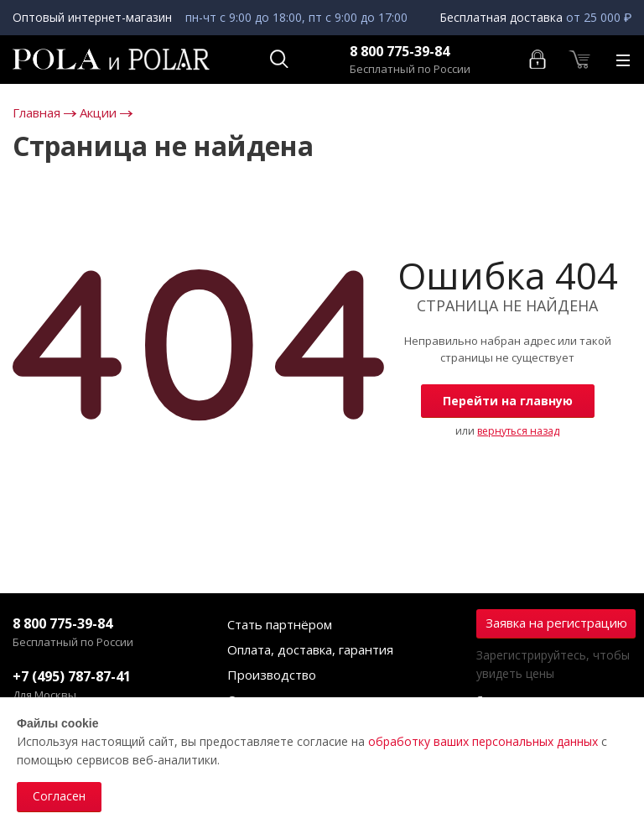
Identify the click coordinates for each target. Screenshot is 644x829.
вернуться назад (518, 431)
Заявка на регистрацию (556, 623)
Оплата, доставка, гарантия (310, 649)
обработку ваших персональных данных (483, 741)
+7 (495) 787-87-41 (72, 676)
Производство (272, 675)
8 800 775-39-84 (400, 52)
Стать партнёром (280, 624)
